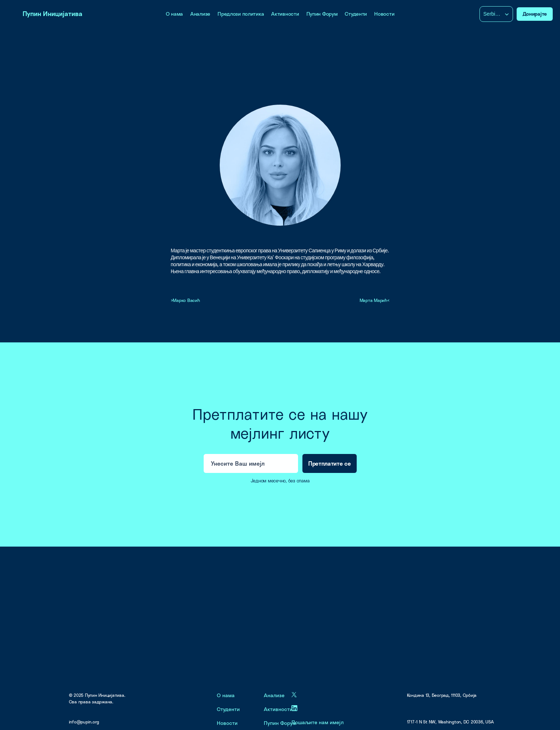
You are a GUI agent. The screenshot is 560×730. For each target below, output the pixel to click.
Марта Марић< (375, 300)
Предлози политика (241, 14)
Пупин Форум (322, 14)
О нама (174, 14)
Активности (285, 14)
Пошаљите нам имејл (318, 722)
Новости (384, 14)
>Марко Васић (185, 300)
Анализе (200, 14)
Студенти (356, 14)
